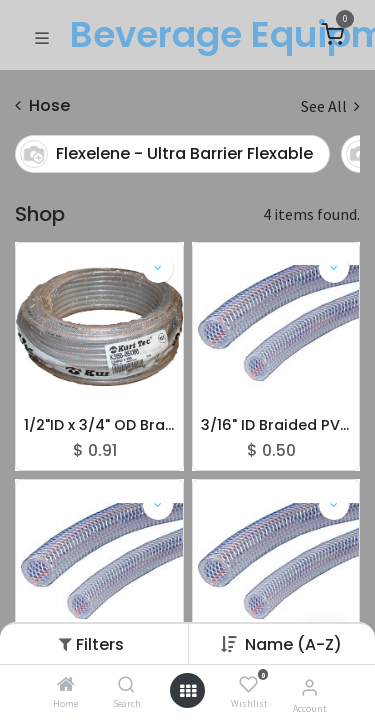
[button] (293, 644)
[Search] (126, 685)
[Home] (66, 685)
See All (330, 106)
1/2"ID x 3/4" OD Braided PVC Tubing (99, 425)
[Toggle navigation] (42, 36)
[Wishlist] (248, 685)
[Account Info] (309, 687)
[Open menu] (188, 691)
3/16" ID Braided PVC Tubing (276, 425)
